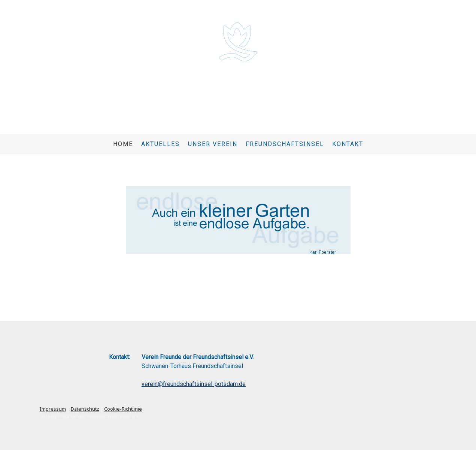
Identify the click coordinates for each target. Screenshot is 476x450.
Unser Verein (213, 144)
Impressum (53, 409)
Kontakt (348, 144)
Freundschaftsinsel (285, 144)
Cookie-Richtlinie (123, 409)
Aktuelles (160, 144)
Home (123, 144)
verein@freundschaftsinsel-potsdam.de (194, 384)
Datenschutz (85, 409)
